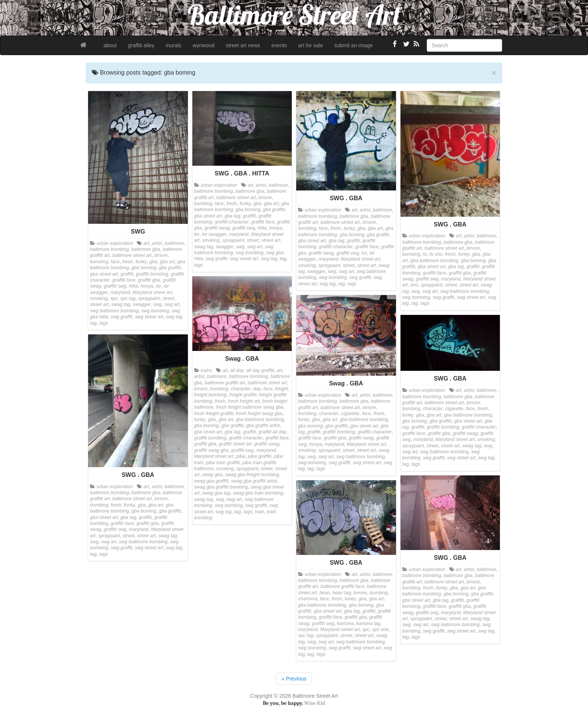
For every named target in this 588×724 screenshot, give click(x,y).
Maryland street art (152, 292)
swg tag (174, 317)
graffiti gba (149, 280)
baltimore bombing (109, 249)
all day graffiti (260, 370)
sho (414, 285)
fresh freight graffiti (214, 414)
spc (114, 298)
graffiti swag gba (211, 450)
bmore (161, 255)
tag (93, 323)
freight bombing (211, 395)
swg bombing (155, 311)
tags (104, 323)
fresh (127, 262)
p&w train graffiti (223, 463)
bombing (99, 262)
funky (141, 262)
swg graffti (121, 317)
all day (237, 370)
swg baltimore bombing (114, 311)
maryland (120, 292)
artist (157, 243)
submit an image (353, 45)
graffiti (127, 274)
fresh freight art (244, 401)
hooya (147, 286)
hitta (133, 286)
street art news (243, 45)
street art (99, 304)
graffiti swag (217, 228)
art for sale (310, 45)
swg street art (149, 317)
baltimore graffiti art (225, 383)
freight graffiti (243, 395)
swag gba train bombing (258, 493)
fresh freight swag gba (259, 414)
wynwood (204, 45)
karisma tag (368, 624)
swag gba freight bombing (252, 475)
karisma (345, 624)
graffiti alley (141, 45)
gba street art (104, 274)
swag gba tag (216, 493)
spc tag (128, 298)
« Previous (294, 679)
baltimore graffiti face (343, 586)
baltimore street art (132, 255)
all (225, 370)
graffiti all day (272, 432)
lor (159, 286)
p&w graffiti (259, 456)
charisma (308, 599)
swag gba (212, 475)
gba (153, 262)
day (257, 389)
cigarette (350, 414)
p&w (241, 456)
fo (425, 254)
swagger (142, 304)
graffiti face (124, 280)
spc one (380, 630)
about (110, 45)
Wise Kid (315, 703)
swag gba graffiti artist (254, 481)
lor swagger (214, 234)
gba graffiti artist (263, 426)
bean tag (342, 593)
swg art (172, 304)
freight (281, 389)
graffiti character (232, 222)
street (168, 298)
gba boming (144, 268)
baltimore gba (146, 249)
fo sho (436, 254)
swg (157, 304)
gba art (167, 262)
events (279, 45)
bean (325, 593)
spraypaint (149, 298)
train (260, 512)
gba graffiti (170, 268)
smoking (99, 298)
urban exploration (115, 243)
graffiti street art (235, 444)
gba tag (232, 216)
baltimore (174, 243)
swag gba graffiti (211, 481)
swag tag (121, 304)
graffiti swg (115, 286)
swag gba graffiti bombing (221, 487)
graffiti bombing (152, 274)
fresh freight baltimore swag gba (250, 407)
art (146, 243)
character (241, 389)
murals (174, 45)
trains (206, 370)
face (115, 262)
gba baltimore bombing (434, 261)
